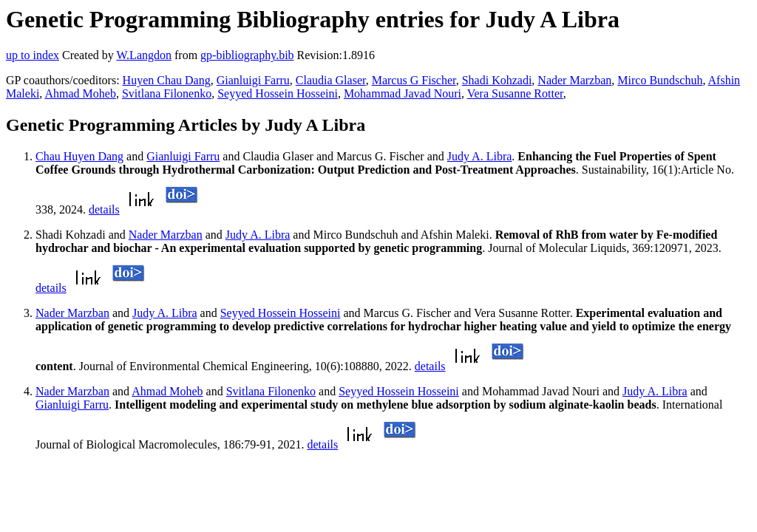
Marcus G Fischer (414, 80)
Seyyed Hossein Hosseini (278, 93)
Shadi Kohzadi (497, 80)
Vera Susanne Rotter (515, 93)
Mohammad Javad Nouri (403, 93)
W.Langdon (144, 55)
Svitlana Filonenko (167, 93)
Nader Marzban (574, 80)
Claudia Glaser (331, 80)
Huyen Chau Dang (167, 80)
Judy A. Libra (480, 156)
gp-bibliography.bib (247, 55)
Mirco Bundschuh (660, 80)
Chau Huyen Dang (79, 156)
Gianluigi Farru (253, 80)
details (104, 209)
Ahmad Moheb (80, 93)
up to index (33, 55)
